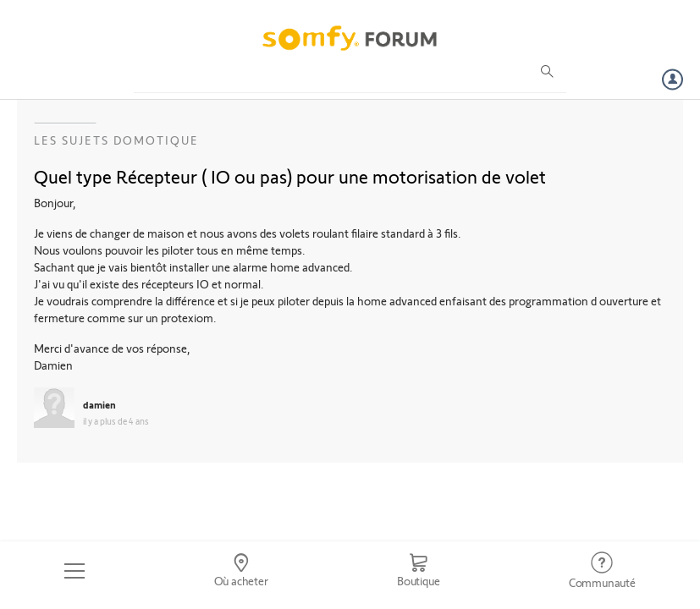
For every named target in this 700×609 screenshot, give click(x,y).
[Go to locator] (240, 571)
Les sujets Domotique (116, 140)
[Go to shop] (419, 571)
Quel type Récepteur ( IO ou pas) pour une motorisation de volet (290, 176)
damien (99, 404)
